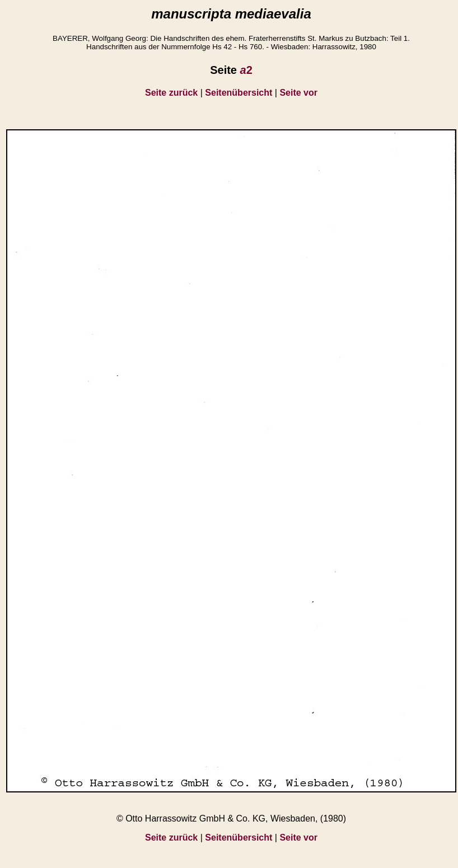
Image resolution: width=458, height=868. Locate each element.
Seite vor (298, 93)
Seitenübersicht (239, 93)
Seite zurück (171, 93)
